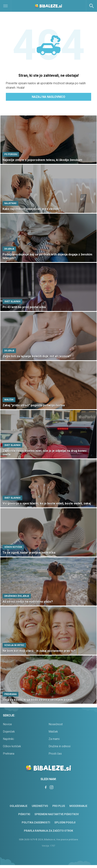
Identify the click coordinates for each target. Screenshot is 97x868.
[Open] (12, 6)
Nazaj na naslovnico (48, 97)
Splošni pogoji (65, 822)
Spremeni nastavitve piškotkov (57, 814)
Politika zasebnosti (36, 822)
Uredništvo (40, 806)
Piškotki (24, 814)
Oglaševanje (19, 806)
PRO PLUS (59, 806)
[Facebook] (46, 787)
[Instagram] (52, 787)
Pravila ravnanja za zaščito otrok (48, 831)
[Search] (92, 6)
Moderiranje (78, 806)
